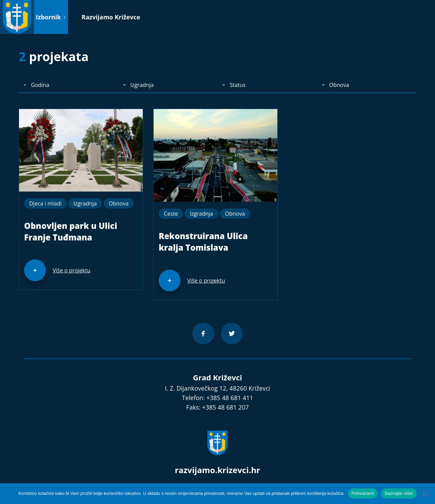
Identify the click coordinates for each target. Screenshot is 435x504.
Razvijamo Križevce (111, 17)
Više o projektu (72, 270)
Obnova (119, 203)
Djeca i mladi (45, 203)
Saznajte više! (399, 493)
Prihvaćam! (363, 493)
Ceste (171, 214)
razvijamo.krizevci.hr (218, 470)
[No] (424, 493)
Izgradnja (85, 203)
